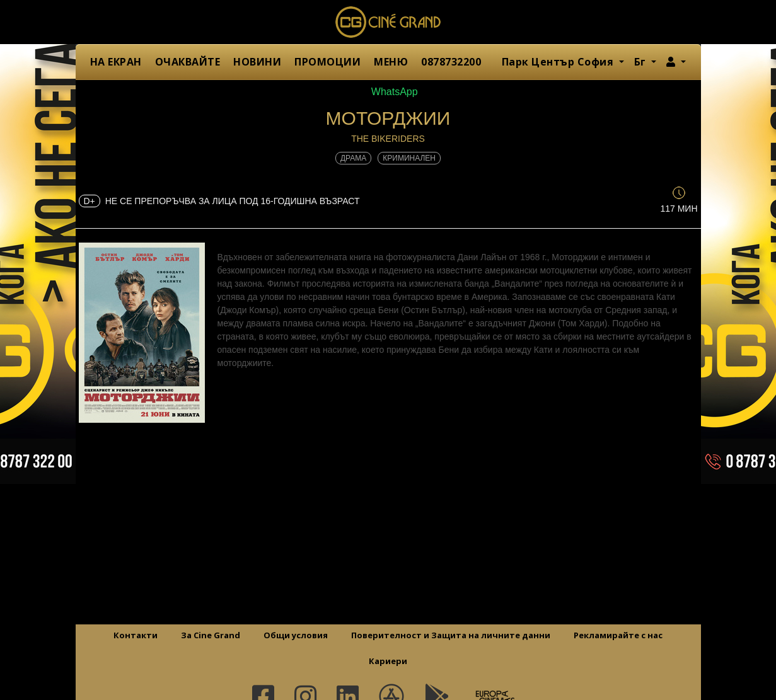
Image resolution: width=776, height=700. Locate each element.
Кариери (388, 661)
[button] (676, 62)
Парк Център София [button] (559, 62)
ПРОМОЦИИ (327, 62)
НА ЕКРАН (116, 62)
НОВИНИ (257, 62)
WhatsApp (388, 92)
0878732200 (451, 62)
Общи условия (296, 635)
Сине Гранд (388, 22)
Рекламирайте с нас (618, 635)
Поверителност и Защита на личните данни (451, 635)
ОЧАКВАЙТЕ (188, 62)
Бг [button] (642, 62)
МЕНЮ (391, 62)
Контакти (136, 635)
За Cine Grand (211, 635)
